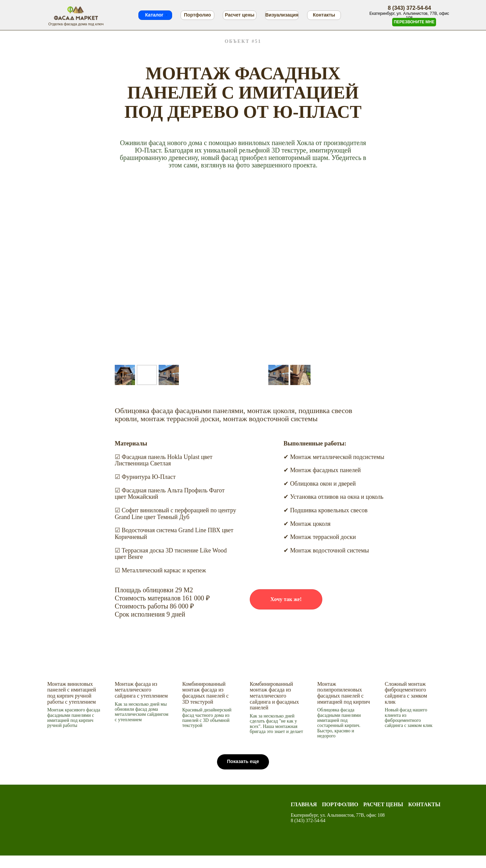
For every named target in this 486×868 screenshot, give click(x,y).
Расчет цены (240, 15)
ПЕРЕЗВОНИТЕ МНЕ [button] (414, 22)
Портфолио (197, 15)
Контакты (324, 15)
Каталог (154, 15)
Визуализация (282, 15)
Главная (304, 804)
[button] (286, 599)
